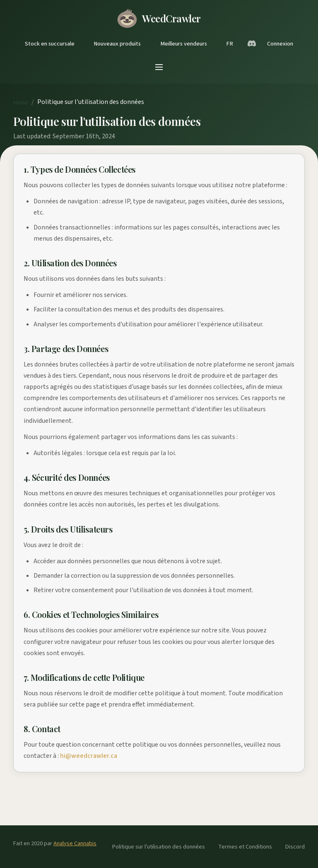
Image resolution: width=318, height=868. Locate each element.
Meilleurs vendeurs (184, 44)
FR (230, 44)
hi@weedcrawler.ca (89, 756)
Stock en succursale (50, 44)
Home (21, 102)
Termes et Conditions (245, 847)
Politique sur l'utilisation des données (159, 847)
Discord (295, 847)
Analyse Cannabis (75, 843)
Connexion (280, 44)
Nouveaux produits (117, 44)
